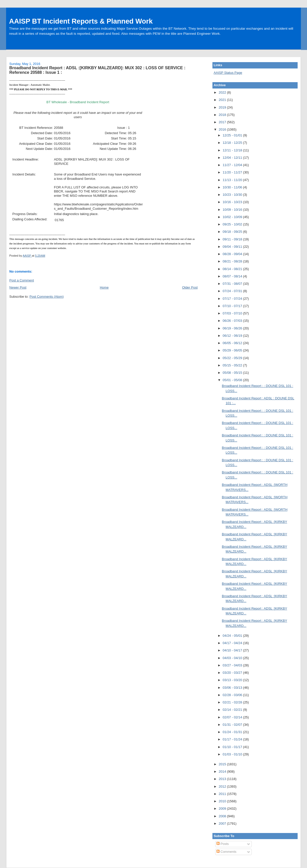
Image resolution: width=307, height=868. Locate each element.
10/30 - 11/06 (233, 187)
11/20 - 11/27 (233, 172)
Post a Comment (22, 280)
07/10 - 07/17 (233, 306)
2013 (223, 779)
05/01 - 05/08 (233, 380)
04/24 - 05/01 (233, 636)
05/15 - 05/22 (233, 365)
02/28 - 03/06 (233, 695)
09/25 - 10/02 (233, 224)
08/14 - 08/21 (233, 269)
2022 (223, 92)
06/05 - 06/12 (233, 343)
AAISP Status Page (228, 73)
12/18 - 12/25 (233, 143)
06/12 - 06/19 (233, 336)
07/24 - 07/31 (233, 291)
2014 (223, 772)
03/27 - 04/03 (233, 665)
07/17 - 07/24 (233, 299)
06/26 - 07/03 (233, 321)
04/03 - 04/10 (233, 658)
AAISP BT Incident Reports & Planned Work (81, 21)
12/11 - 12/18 (233, 150)
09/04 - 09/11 (233, 247)
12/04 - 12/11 (233, 158)
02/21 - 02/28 (233, 702)
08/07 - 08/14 (233, 276)
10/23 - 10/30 (233, 195)
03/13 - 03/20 (233, 680)
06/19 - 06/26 (233, 328)
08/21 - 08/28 (233, 261)
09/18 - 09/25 (233, 232)
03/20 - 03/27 (233, 673)
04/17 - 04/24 (233, 643)
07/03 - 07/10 (233, 313)
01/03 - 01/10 (233, 754)
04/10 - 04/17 (233, 650)
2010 (223, 801)
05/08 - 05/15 (233, 373)
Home (104, 287)
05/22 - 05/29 (233, 358)
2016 (223, 129)
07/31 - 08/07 (233, 284)
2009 (223, 809)
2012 (223, 786)
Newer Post (18, 287)
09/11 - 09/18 (233, 239)
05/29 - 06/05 (233, 350)
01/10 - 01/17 (233, 747)
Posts (223, 844)
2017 (223, 122)
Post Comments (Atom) (47, 297)
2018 (223, 115)
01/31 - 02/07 (233, 725)
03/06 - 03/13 (233, 688)
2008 (223, 816)
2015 (223, 764)
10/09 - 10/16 (233, 210)
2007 (223, 823)
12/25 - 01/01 (233, 135)
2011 (223, 794)
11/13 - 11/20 (233, 180)
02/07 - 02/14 (233, 717)
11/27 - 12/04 (233, 165)
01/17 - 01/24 (233, 739)
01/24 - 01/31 (233, 732)
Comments (226, 852)
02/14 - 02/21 (233, 710)
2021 (223, 100)
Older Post (190, 287)
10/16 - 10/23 (233, 202)
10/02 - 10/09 (233, 217)
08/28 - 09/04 (233, 254)
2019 (223, 107)
